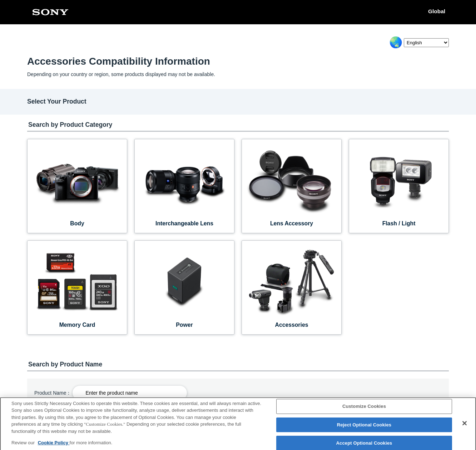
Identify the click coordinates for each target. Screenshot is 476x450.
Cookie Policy (54, 446)
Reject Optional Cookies (364, 428)
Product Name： (53, 393)
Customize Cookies (364, 409)
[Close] (465, 426)
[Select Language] (426, 43)
